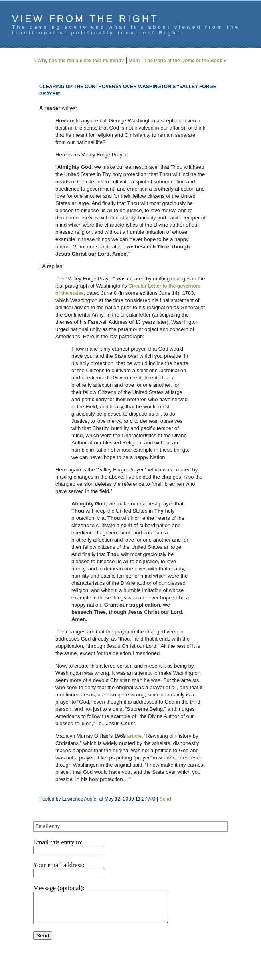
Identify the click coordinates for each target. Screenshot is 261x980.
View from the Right (85, 19)
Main (134, 61)
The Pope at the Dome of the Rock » (185, 61)
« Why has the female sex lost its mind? (79, 61)
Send (165, 799)
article (135, 736)
